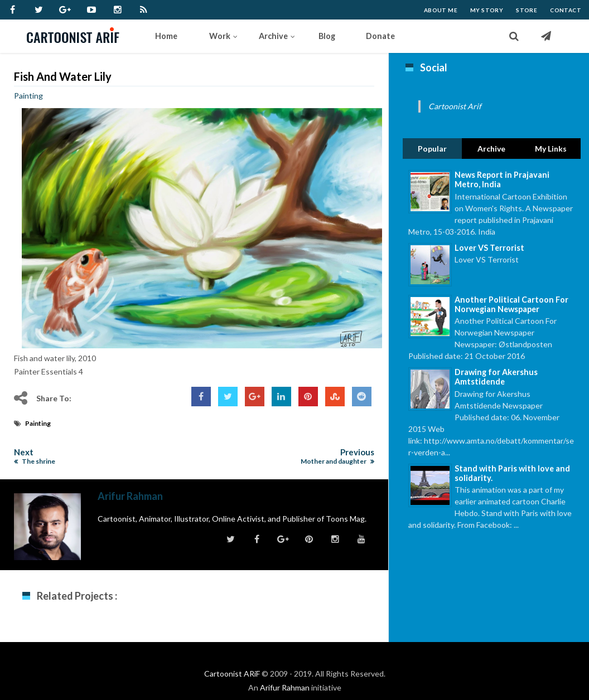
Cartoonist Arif (455, 106)
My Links (551, 149)
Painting (28, 96)
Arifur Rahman (285, 687)
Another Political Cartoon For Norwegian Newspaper (511, 304)
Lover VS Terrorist (489, 248)
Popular (432, 149)
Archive (491, 149)
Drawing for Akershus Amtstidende (496, 377)
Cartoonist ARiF (232, 674)
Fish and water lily (63, 76)
